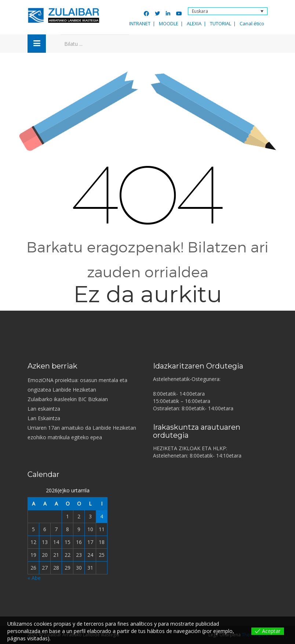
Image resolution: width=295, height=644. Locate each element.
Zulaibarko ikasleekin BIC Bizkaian (68, 399)
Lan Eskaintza (44, 418)
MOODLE (169, 23)
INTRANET (140, 23)
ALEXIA (194, 23)
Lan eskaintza (44, 409)
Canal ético (252, 23)
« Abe (34, 578)
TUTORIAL (221, 23)
